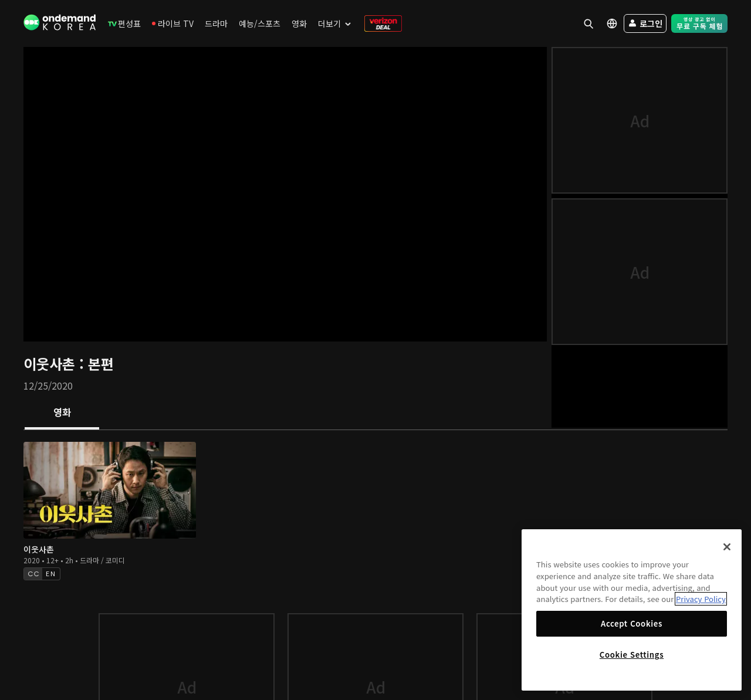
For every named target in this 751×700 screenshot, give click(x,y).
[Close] (727, 547)
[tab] (62, 413)
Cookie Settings (632, 655)
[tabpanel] (375, 510)
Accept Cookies (632, 623)
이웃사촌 (51, 363)
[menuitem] (124, 23)
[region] (632, 610)
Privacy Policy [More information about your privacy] (701, 599)
